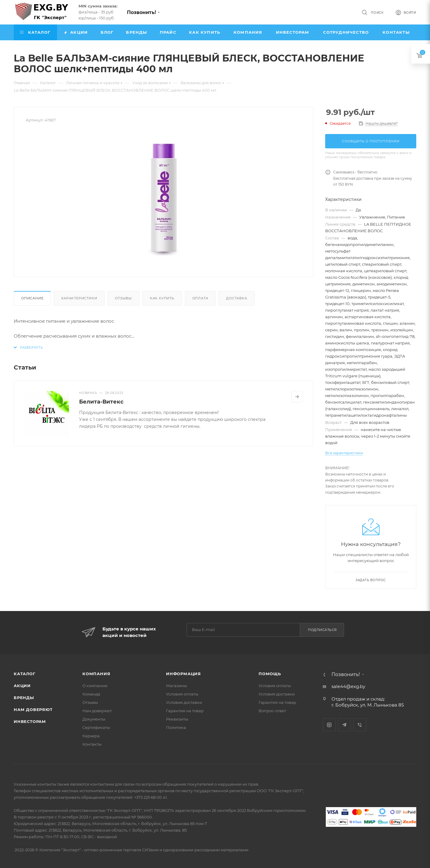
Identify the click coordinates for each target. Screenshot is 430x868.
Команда (91, 694)
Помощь (270, 674)
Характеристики (79, 298)
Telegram (344, 725)
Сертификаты (96, 727)
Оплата (200, 298)
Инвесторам (30, 721)
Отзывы (123, 298)
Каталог (25, 674)
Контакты (92, 744)
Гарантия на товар (185, 711)
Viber (360, 725)
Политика (176, 727)
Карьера (91, 736)
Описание (32, 298)
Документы (94, 719)
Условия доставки (184, 702)
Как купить (162, 298)
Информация (183, 674)
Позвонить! (142, 12)
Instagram (329, 725)
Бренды (24, 698)
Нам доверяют (33, 710)
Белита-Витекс (101, 402)
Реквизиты (177, 719)
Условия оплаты (182, 694)
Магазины (176, 686)
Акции (22, 686)
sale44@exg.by (348, 686)
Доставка (236, 298)
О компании (95, 686)
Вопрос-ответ (272, 711)
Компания (96, 674)
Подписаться (322, 630)
